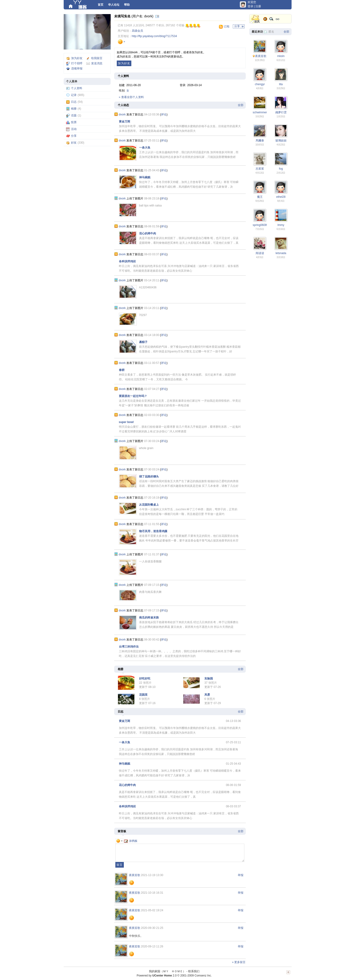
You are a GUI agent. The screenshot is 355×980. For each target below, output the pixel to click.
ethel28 (281, 197)
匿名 (271, 32)
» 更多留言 (239, 962)
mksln (281, 56)
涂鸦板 (131, 841)
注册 (258, 6)
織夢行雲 (281, 112)
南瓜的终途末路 (149, 618)
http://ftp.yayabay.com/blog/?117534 (154, 36)
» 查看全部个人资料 (131, 97)
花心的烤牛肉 (148, 233)
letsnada (281, 253)
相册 (74, 109)
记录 (74, 95)
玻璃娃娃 (281, 141)
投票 (74, 122)
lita (281, 84)
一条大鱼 (145, 148)
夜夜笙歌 (135, 875)
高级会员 (137, 31)
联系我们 (194, 971)
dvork (122, 114)
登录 (250, 6)
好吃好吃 (145, 679)
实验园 (209, 679)
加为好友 (77, 58)
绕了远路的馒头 (149, 477)
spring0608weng (263, 225)
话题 (74, 115)
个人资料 (77, 88)
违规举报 (77, 69)
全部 (241, 105)
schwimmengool (263, 112)
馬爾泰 (260, 141)
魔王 (260, 197)
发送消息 (97, 63)
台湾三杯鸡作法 (129, 647)
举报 (241, 875)
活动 (74, 129)
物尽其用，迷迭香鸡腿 (153, 531)
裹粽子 (143, 342)
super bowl (126, 422)
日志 (74, 102)
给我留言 (97, 58)
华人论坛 (114, 5)
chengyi (260, 84)
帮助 (127, 5)
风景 (207, 695)
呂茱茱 (260, 169)
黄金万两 (125, 122)
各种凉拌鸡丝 (127, 261)
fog (281, 169)
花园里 (143, 695)
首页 (101, 5)
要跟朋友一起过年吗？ (133, 396)
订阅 (226, 27)
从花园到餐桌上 (149, 505)
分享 (74, 136)
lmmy (281, 225)
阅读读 (260, 253)
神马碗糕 (145, 177)
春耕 (122, 370)
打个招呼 (77, 63)
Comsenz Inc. (203, 976)
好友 (74, 143)
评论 (164, 114)
